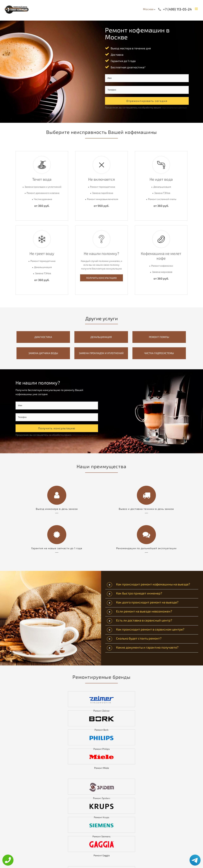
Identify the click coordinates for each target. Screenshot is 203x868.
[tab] (152, 585)
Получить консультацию (57, 428)
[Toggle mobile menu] (197, 9)
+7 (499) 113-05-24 (177, 9)
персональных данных (174, 107)
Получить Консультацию (101, 278)
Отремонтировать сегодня (147, 101)
